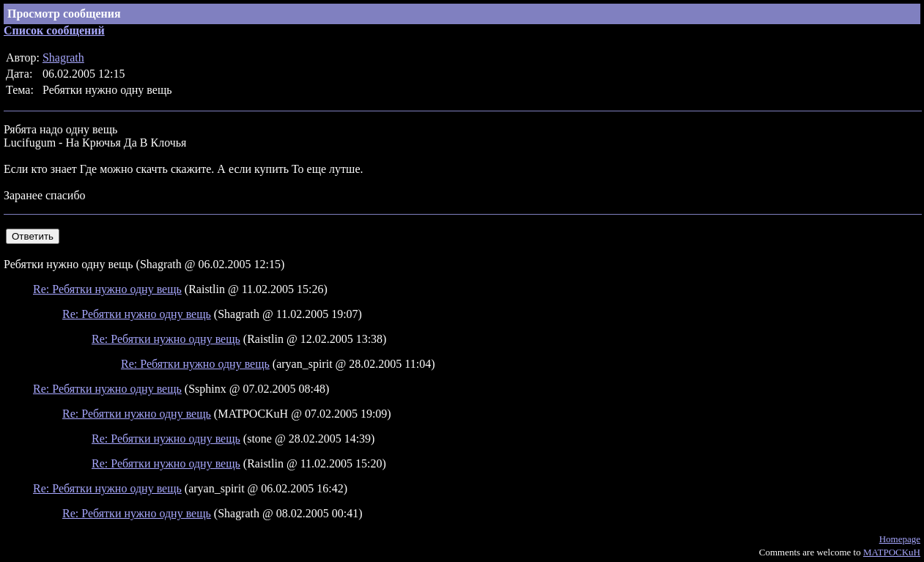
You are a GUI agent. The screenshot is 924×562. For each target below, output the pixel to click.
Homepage (900, 539)
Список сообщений (54, 30)
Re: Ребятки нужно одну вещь (107, 289)
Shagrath (63, 58)
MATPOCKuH (892, 552)
